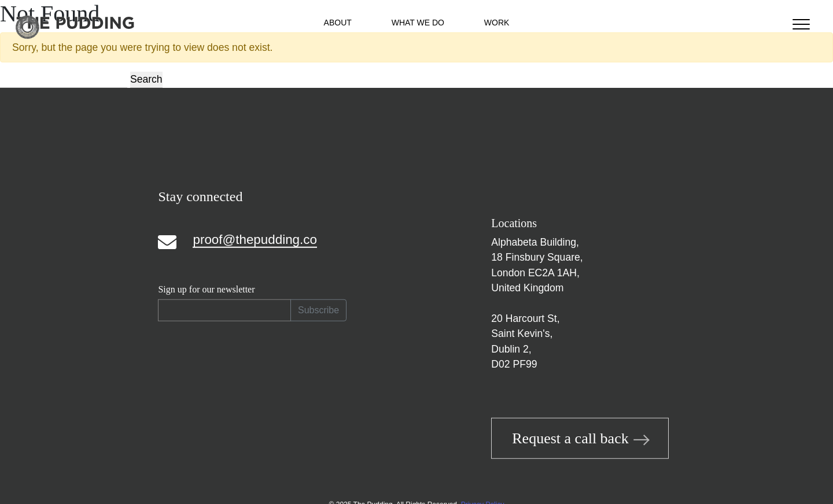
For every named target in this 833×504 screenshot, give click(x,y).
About (338, 23)
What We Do (418, 23)
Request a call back (580, 438)
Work (497, 23)
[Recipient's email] (224, 310)
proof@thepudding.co (255, 239)
